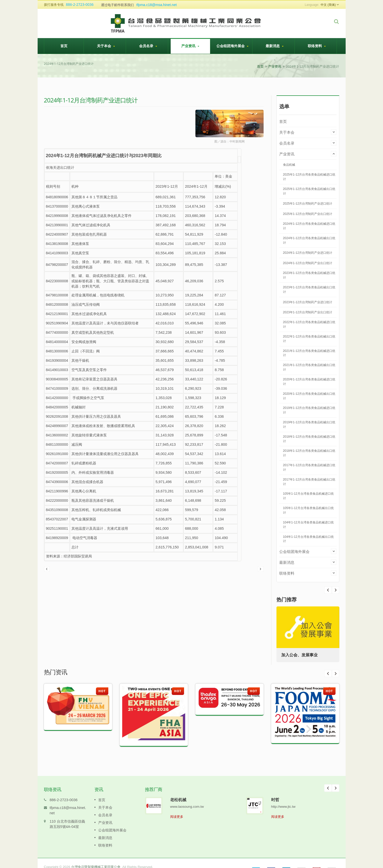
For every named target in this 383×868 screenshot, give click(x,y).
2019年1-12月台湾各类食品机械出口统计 (309, 425)
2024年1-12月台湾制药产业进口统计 (308, 253)
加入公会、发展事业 (300, 655)
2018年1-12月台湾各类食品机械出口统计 (309, 453)
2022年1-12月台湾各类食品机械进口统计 (309, 324)
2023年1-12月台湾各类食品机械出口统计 (309, 290)
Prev (336, 590)
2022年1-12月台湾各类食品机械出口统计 (309, 339)
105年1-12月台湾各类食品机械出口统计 (308, 510)
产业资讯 (190, 46)
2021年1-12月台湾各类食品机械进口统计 (309, 353)
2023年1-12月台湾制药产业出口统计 (308, 312)
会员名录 (148, 46)
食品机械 (289, 165)
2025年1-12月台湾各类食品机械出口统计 (309, 191)
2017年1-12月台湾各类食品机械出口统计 (309, 482)
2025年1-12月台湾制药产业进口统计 (308, 204)
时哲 (275, 792)
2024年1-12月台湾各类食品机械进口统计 (309, 226)
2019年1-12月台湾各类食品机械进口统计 (309, 410)
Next (328, 590)
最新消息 (275, 46)
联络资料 (317, 46)
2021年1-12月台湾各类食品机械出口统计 (309, 367)
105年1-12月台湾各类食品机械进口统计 (308, 496)
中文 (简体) (328, 5)
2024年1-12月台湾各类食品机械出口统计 (309, 240)
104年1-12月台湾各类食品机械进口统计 (308, 525)
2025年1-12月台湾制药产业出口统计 (308, 214)
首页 (64, 46)
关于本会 (106, 46)
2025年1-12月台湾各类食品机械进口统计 (309, 177)
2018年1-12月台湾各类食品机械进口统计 (309, 439)
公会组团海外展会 (233, 46)
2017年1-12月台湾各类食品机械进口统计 (309, 467)
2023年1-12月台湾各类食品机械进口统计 (309, 275)
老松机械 (178, 792)
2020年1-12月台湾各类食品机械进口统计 (309, 382)
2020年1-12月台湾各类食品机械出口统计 (309, 396)
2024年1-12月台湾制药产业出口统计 (308, 263)
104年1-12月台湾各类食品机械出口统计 (308, 539)
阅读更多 (177, 809)
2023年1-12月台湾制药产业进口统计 (308, 302)
